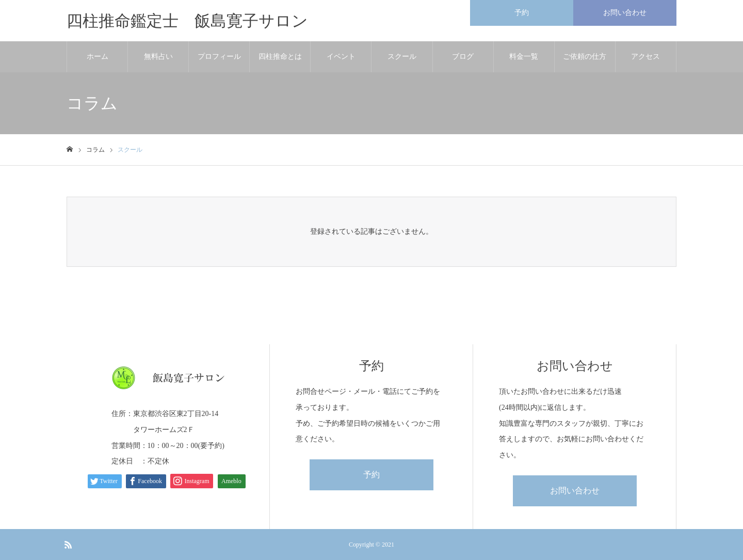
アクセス (645, 57)
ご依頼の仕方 (585, 57)
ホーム (98, 57)
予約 (372, 475)
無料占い (158, 57)
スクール (402, 57)
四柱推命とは (280, 57)
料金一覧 (524, 57)
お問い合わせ (575, 491)
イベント (341, 57)
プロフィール (219, 57)
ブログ (463, 57)
